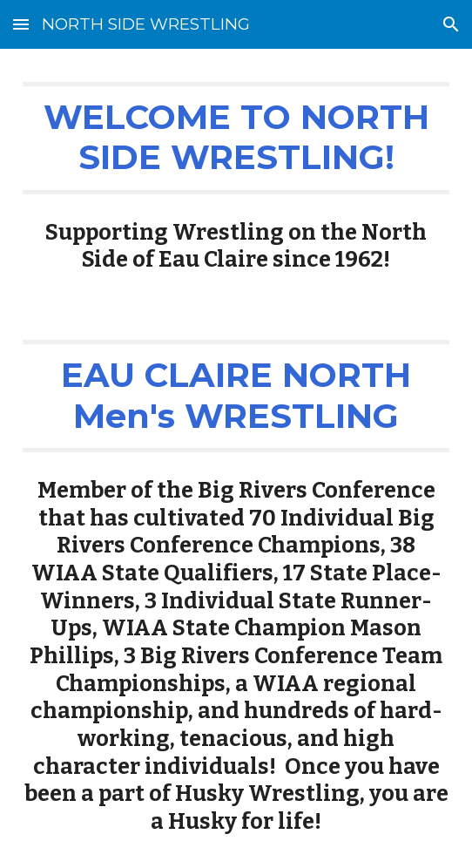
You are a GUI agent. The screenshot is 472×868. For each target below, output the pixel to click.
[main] (236, 138)
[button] (21, 24)
